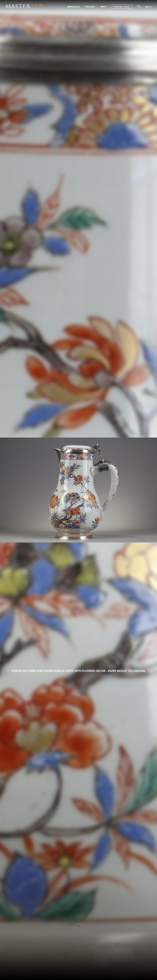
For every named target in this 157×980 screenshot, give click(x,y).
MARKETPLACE (73, 7)
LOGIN (127, 7)
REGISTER (118, 7)
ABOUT (103, 7)
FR (150, 7)
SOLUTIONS (90, 7)
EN (147, 7)
